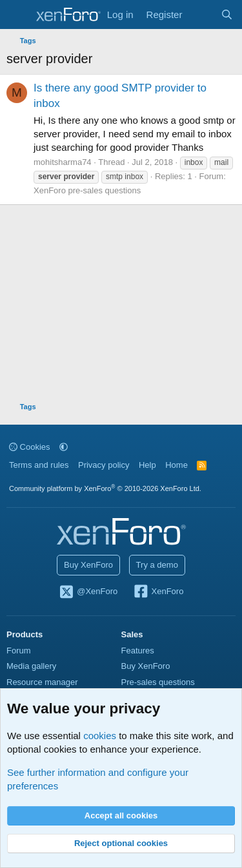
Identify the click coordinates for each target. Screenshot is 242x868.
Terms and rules (39, 465)
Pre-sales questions (158, 682)
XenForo (158, 592)
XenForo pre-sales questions (87, 190)
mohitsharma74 (63, 162)
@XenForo (88, 592)
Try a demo (157, 565)
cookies (100, 736)
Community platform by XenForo (105, 488)
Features (138, 651)
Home (176, 465)
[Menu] (18, 15)
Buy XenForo (88, 565)
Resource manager (42, 682)
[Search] (227, 14)
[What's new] (201, 14)
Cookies (30, 447)
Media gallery (31, 666)
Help (147, 465)
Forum (19, 651)
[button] (64, 447)
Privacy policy (104, 465)
